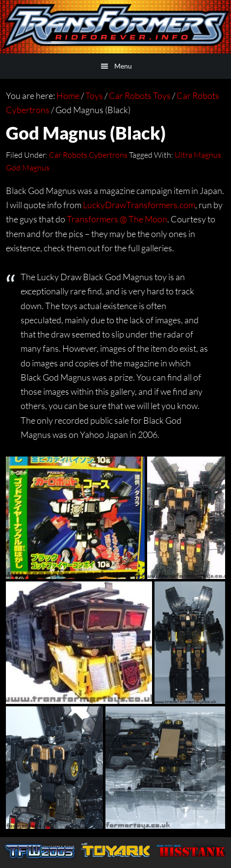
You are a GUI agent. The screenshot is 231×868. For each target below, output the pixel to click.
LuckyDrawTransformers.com (139, 205)
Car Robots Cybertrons (88, 155)
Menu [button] (123, 66)
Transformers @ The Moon (117, 219)
